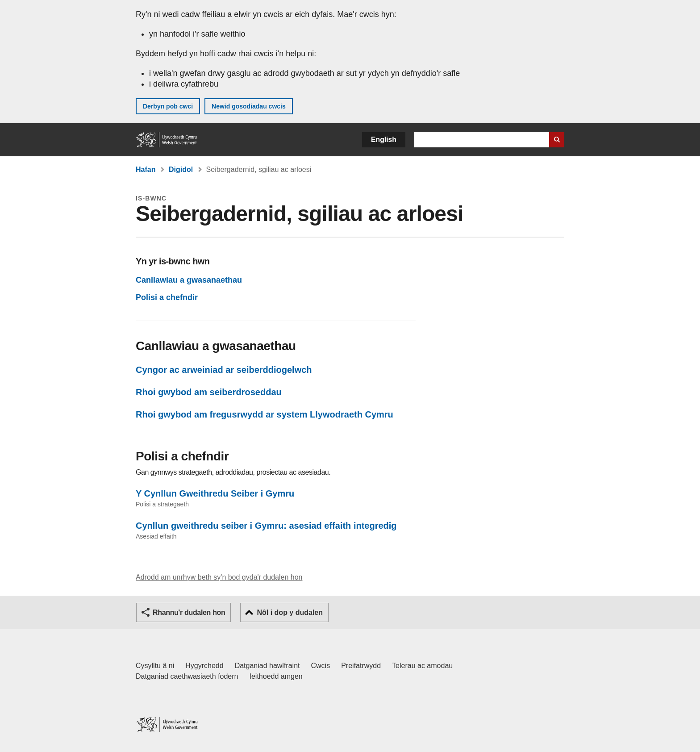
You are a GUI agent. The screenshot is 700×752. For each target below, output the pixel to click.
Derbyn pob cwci (168, 106)
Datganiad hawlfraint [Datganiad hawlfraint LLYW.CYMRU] (267, 666)
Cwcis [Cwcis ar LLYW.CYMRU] (321, 666)
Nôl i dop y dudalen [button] (290, 612)
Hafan (146, 169)
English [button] (384, 140)
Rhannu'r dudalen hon (189, 612)
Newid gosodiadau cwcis (249, 106)
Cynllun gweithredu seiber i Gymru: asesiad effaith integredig (266, 526)
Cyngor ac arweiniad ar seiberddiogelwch (224, 370)
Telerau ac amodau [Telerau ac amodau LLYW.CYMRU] (422, 666)
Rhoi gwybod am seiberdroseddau (209, 392)
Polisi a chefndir (167, 297)
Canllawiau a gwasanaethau (189, 280)
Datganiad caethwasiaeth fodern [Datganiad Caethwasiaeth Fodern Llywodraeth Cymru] (187, 676)
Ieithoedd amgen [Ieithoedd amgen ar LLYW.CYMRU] (276, 676)
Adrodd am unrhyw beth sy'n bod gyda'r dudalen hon (219, 577)
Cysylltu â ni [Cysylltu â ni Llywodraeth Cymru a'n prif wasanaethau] (155, 666)
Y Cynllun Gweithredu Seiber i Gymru (215, 493)
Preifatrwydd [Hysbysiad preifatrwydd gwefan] (361, 666)
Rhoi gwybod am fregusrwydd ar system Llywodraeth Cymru (265, 414)
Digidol (181, 169)
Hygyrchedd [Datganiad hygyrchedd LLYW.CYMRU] (204, 666)
